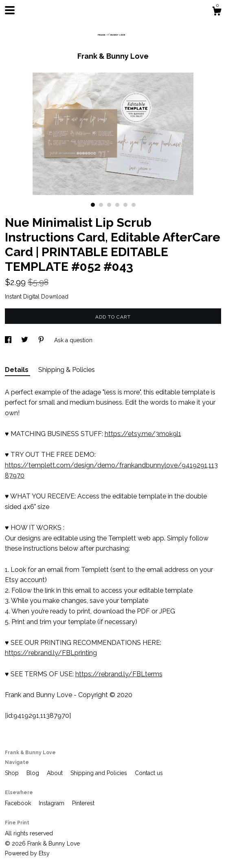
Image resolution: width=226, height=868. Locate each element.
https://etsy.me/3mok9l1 (143, 434)
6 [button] (134, 205)
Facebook (19, 803)
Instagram (52, 803)
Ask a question (73, 340)
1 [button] (93, 205)
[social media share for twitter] (25, 340)
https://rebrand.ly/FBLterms (119, 674)
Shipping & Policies (67, 370)
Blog (34, 773)
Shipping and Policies (100, 773)
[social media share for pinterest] (42, 340)
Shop (13, 773)
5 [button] (125, 205)
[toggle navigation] (10, 10)
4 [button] (117, 205)
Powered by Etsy (27, 853)
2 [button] (101, 205)
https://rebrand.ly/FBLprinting (51, 653)
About (56, 773)
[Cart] (217, 12)
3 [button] (109, 205)
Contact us (149, 773)
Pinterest (83, 803)
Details (18, 370)
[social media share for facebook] (9, 340)
